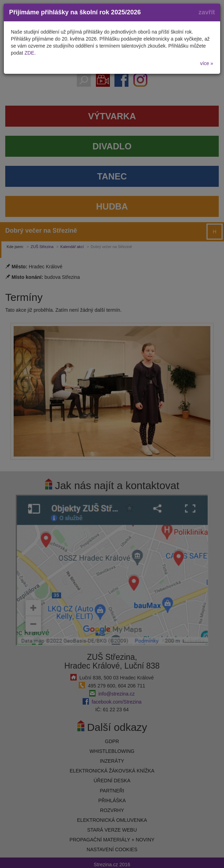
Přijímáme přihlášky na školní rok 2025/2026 (75, 12)
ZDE (29, 53)
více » (207, 63)
